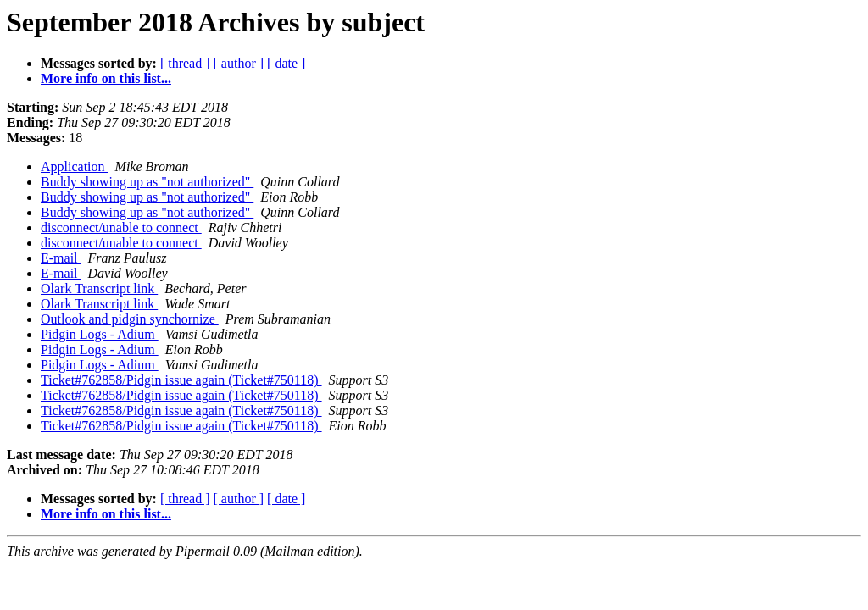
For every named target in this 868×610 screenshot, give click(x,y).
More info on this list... (106, 78)
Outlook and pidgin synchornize (130, 319)
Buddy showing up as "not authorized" (147, 182)
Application (75, 166)
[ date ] (286, 63)
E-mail (61, 258)
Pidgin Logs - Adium (100, 334)
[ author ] (239, 63)
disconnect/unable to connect (121, 227)
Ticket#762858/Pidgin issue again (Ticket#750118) (181, 380)
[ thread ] (185, 63)
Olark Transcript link (99, 288)
